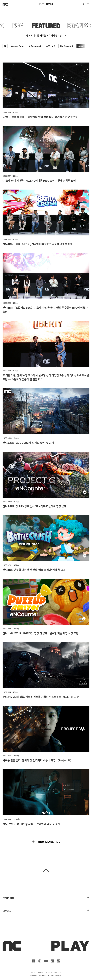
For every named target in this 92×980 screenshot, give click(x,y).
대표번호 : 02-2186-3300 (53, 973)
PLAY (42, 4)
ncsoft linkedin (52, 961)
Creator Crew (17, 46)
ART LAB (51, 46)
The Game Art (66, 46)
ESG (18, 26)
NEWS (50, 4)
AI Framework (35, 46)
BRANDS (79, 26)
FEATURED (46, 26)
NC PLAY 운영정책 (37, 973)
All (5, 46)
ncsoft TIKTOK (59, 961)
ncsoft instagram (40, 961)
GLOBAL (46, 911)
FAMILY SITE (46, 898)
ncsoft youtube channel (46, 961)
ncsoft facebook (33, 961)
